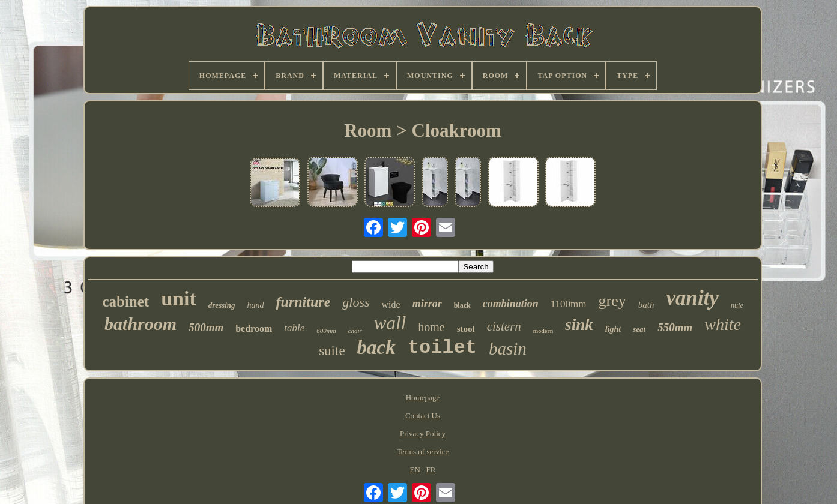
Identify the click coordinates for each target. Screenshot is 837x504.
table (294, 328)
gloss (356, 302)
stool (466, 329)
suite (332, 351)
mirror (427, 304)
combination (511, 304)
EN (415, 469)
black (462, 305)
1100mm (569, 304)
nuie (737, 305)
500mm (206, 327)
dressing (222, 305)
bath (646, 305)
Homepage (423, 397)
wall (390, 323)
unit (179, 298)
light (613, 329)
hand (256, 305)
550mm (675, 327)
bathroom (141, 324)
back (376, 347)
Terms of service (423, 451)
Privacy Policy (423, 433)
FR (431, 469)
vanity (692, 298)
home (431, 327)
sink (579, 325)
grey (612, 301)
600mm (326, 331)
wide (391, 304)
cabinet (125, 301)
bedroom (254, 328)
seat (639, 329)
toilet (442, 348)
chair (355, 331)
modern (543, 331)
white (723, 324)
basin (508, 349)
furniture (304, 302)
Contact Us (423, 415)
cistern (504, 326)
